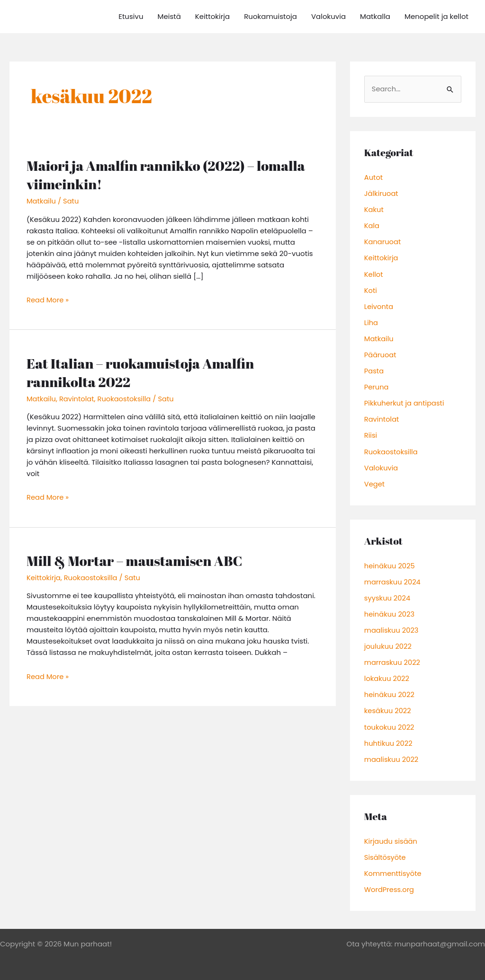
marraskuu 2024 (393, 578)
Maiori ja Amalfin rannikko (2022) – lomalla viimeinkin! (169, 175)
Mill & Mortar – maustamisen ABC (137, 559)
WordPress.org (390, 884)
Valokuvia (328, 16)
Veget (375, 481)
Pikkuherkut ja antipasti (405, 401)
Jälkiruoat (382, 193)
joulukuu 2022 (388, 642)
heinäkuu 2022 (390, 690)
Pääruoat (381, 353)
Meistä (169, 16)
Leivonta (379, 305)
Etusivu (131, 16)
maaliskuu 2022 (392, 754)
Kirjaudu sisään (391, 836)
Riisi (371, 433)
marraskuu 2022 (393, 658)
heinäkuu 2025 (390, 562)
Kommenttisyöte (394, 868)
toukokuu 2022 (390, 722)
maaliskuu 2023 (392, 626)
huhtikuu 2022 (389, 738)
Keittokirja (212, 16)
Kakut (374, 209)
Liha (371, 321)
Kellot (374, 273)
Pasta (374, 369)
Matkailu (41, 201)
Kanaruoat (383, 242)
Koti (371, 289)
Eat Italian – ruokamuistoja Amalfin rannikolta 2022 (143, 371)
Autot (374, 178)
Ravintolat (77, 398)
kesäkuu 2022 (388, 706)
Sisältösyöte (386, 852)
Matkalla (375, 16)
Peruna (377, 385)
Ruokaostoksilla (126, 398)
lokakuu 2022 (387, 675)
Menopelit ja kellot (436, 16)
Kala (372, 225)
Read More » (48, 299)
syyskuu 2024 (388, 595)
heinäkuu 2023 (390, 611)
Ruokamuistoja (270, 16)
